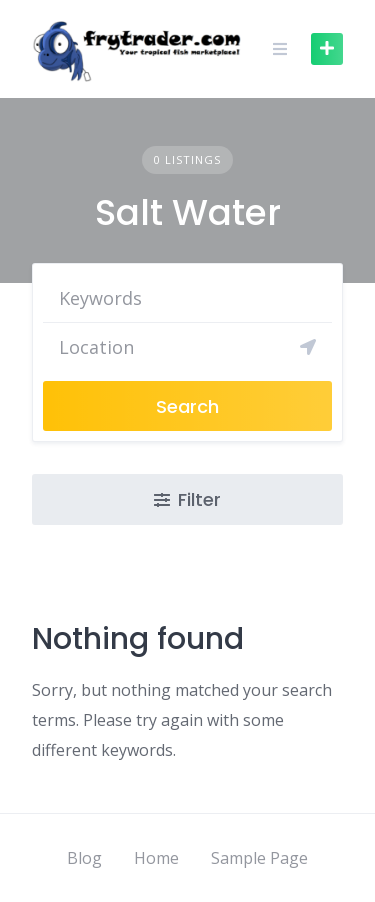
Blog (84, 858)
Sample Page (259, 858)
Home (156, 858)
